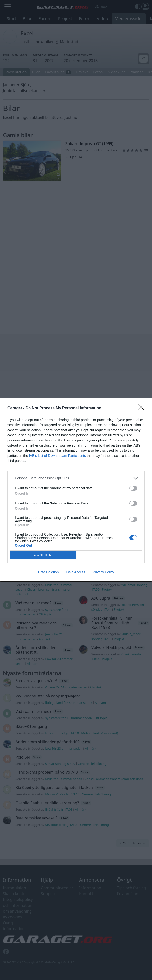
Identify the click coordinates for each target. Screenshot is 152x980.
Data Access (76, 572)
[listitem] (76, 478)
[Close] (142, 408)
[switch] (133, 488)
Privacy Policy (103, 572)
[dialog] (76, 490)
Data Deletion (48, 572)
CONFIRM (43, 555)
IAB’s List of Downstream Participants (57, 456)
